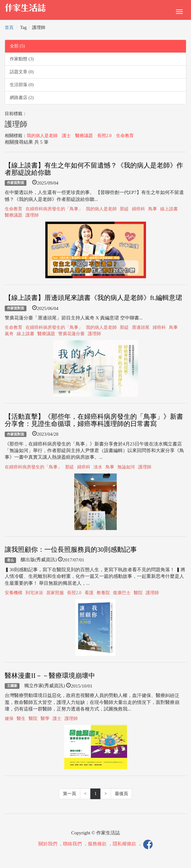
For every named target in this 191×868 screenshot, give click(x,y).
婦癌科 (138, 209)
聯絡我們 (72, 844)
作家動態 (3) (22, 59)
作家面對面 (16, 183)
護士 (66, 136)
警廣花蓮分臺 (71, 334)
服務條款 (97, 844)
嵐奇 (9, 334)
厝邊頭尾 (141, 327)
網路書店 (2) (22, 98)
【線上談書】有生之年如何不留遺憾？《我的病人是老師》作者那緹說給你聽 (94, 169)
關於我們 (48, 844)
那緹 (124, 209)
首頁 (9, 28)
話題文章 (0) (22, 72)
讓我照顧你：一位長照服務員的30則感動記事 (71, 550)
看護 (89, 593)
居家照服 (55, 593)
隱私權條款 (124, 844)
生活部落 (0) (22, 85)
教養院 (103, 593)
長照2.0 (104, 136)
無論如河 (126, 467)
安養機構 (14, 593)
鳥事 (153, 209)
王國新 (12, 686)
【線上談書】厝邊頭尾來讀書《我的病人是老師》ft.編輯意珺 (93, 298)
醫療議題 (84, 136)
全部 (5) (17, 46)
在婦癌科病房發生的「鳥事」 (54, 209)
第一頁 (70, 794)
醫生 (21, 719)
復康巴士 (122, 593)
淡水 (98, 467)
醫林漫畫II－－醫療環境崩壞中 (50, 676)
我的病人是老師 (42, 136)
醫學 (45, 719)
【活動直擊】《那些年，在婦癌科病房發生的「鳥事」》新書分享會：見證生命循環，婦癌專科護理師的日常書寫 (94, 420)
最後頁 (121, 794)
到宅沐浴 (34, 593)
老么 (10, 560)
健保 (9, 719)
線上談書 (169, 209)
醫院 (138, 593)
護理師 (32, 215)
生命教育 (125, 136)
